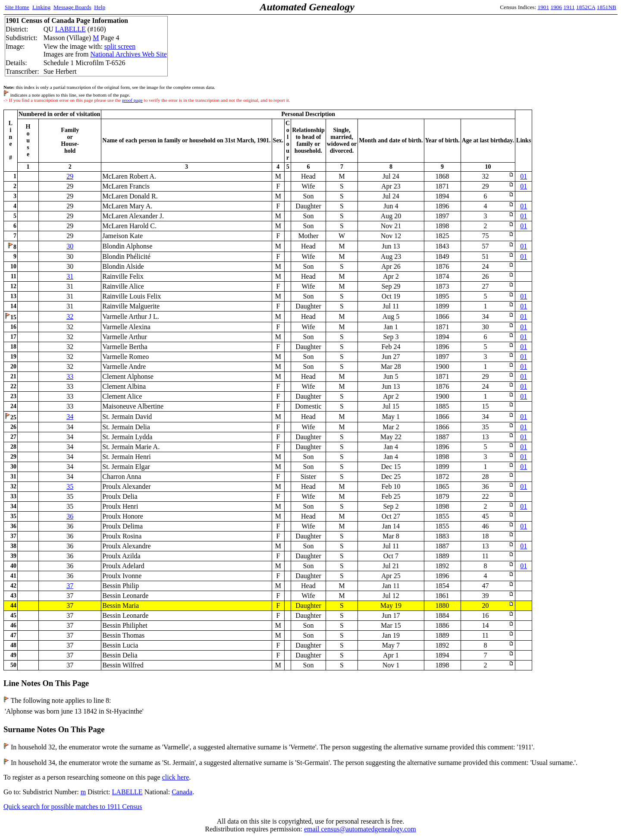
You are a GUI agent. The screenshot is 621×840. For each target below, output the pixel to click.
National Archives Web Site (129, 54)
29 (70, 176)
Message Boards (72, 7)
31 (70, 276)
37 (70, 586)
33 (70, 376)
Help (100, 7)
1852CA (586, 7)
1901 (544, 7)
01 (524, 176)
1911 (569, 7)
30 (70, 246)
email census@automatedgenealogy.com (360, 829)
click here (176, 777)
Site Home (17, 7)
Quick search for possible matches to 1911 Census (73, 807)
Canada (182, 792)
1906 (557, 7)
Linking (41, 7)
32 (70, 316)
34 (70, 417)
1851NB (607, 7)
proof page (132, 100)
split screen (120, 46)
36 (70, 516)
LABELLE (71, 29)
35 (70, 486)
